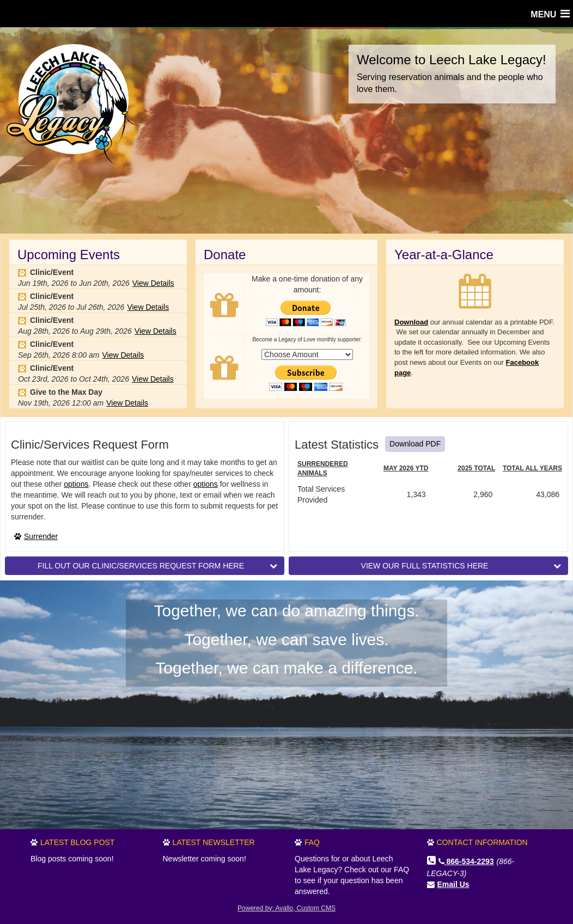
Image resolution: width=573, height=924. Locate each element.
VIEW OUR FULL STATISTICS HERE (461, 565)
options (76, 484)
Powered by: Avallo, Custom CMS (286, 908)
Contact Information (482, 842)
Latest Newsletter (214, 842)
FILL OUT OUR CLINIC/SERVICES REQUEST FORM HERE (157, 565)
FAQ (312, 842)
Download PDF (415, 444)
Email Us (453, 884)
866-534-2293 (466, 861)
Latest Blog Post (77, 842)
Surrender (41, 536)
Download (411, 322)
